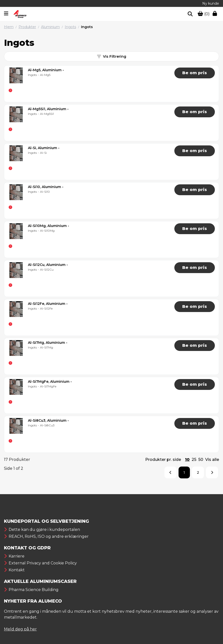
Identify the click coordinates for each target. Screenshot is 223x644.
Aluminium (50, 27)
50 (201, 460)
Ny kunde (211, 3)
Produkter (27, 27)
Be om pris (195, 73)
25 (194, 460)
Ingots (70, 27)
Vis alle (212, 460)
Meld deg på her (20, 629)
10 (187, 460)
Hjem (9, 27)
